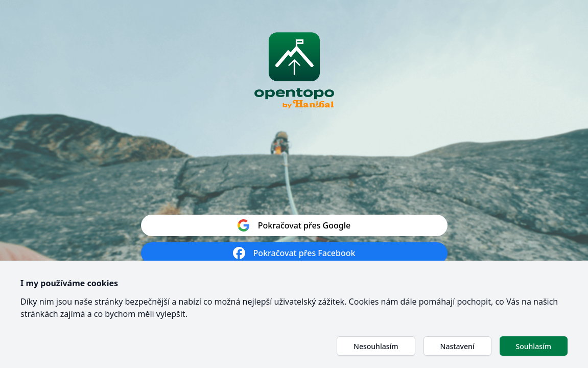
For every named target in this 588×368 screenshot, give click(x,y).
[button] (376, 346)
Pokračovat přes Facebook (294, 253)
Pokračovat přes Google (294, 225)
